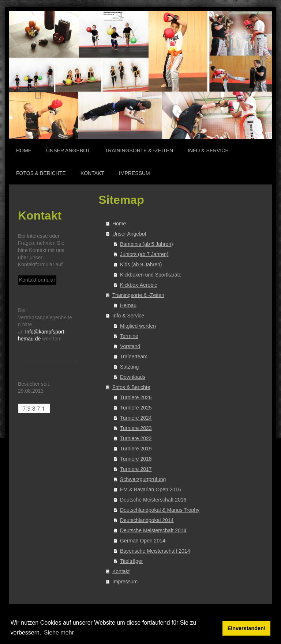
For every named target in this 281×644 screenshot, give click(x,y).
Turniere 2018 (136, 459)
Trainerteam (134, 357)
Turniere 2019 (136, 449)
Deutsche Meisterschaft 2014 (153, 530)
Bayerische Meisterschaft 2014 (155, 551)
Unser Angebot (129, 234)
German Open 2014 (143, 541)
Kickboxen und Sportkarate (151, 275)
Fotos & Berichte (131, 387)
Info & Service (128, 316)
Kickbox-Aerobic (138, 285)
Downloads (133, 377)
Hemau (128, 305)
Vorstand (130, 346)
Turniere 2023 (136, 428)
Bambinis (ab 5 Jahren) (147, 244)
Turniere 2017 (136, 469)
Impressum (125, 582)
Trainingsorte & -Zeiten (138, 295)
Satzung (129, 367)
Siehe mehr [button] (59, 632)
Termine (129, 336)
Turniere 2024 (136, 418)
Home (119, 224)
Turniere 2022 (136, 438)
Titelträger (132, 561)
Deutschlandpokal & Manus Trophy (160, 510)
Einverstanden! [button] (247, 628)
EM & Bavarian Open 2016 (151, 489)
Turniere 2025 (136, 408)
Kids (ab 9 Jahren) (141, 264)
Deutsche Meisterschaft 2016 (153, 500)
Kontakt (121, 571)
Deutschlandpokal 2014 (147, 520)
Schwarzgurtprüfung (143, 479)
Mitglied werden (138, 326)
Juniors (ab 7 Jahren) (144, 254)
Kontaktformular (37, 280)
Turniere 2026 (136, 397)
